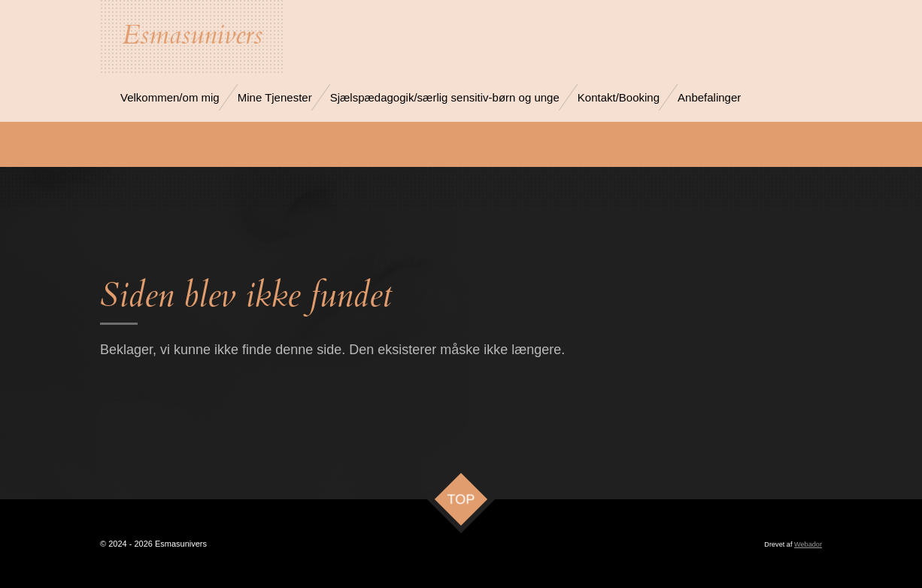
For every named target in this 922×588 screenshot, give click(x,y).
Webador (808, 544)
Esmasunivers (193, 35)
